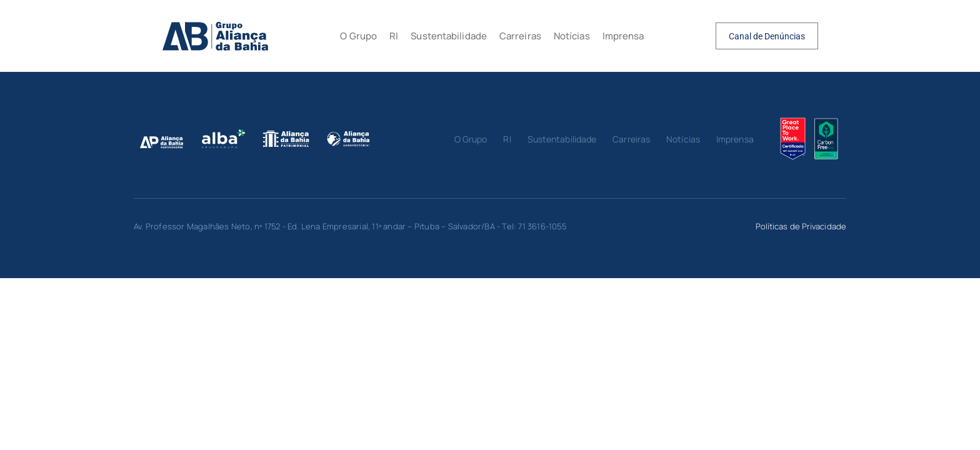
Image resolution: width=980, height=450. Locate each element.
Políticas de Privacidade (801, 226)
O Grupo (358, 36)
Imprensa (623, 36)
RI (394, 36)
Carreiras (520, 36)
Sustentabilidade (449, 36)
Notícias (572, 36)
